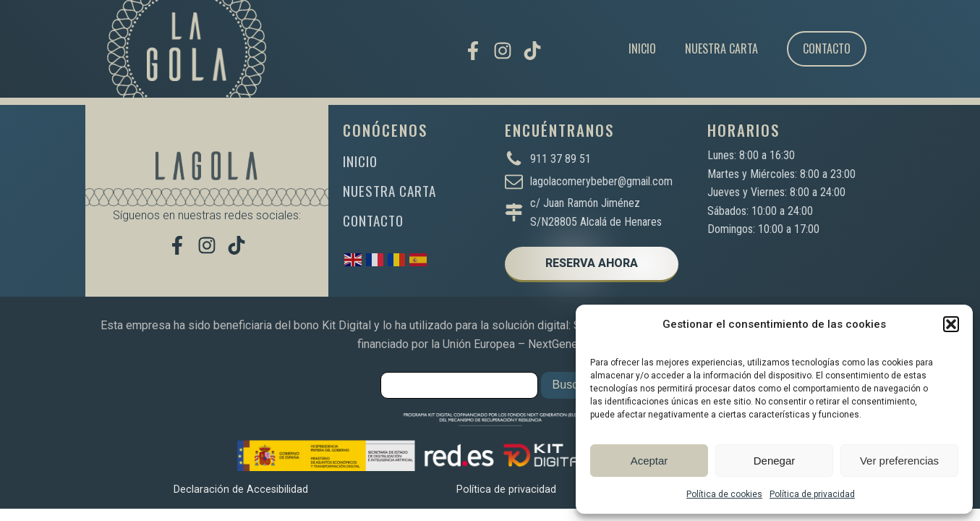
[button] (951, 324)
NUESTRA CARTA (389, 191)
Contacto (827, 48)
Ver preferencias (899, 461)
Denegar (775, 461)
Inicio (642, 48)
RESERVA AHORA (592, 263)
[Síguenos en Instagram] (503, 51)
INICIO (360, 161)
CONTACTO (373, 220)
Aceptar (649, 461)
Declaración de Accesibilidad (241, 490)
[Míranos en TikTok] (532, 51)
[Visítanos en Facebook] (473, 51)
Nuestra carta (721, 48)
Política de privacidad (812, 494)
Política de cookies (724, 494)
